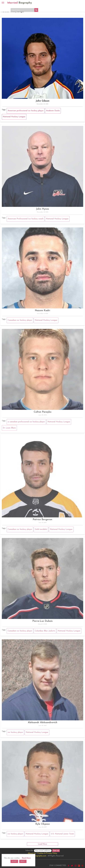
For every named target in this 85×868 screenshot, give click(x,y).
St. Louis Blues (9, 429)
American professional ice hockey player (26, 111)
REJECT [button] (23, 861)
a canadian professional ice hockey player (26, 423)
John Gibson (43, 101)
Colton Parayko (43, 413)
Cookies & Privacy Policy (47, 853)
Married (20, 3)
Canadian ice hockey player (20, 321)
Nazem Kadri (42, 311)
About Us (32, 853)
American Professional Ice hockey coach (26, 220)
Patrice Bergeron (42, 520)
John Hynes (42, 210)
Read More (26, 858)
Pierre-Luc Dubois (42, 622)
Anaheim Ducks (53, 111)
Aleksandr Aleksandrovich (43, 723)
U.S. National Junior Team (62, 835)
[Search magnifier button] (36, 10)
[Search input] (23, 10)
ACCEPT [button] (14, 861)
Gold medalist (41, 530)
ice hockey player (15, 733)
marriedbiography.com (37, 856)
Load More (42, 844)
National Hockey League (14, 117)
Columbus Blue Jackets (45, 632)
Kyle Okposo (43, 825)
